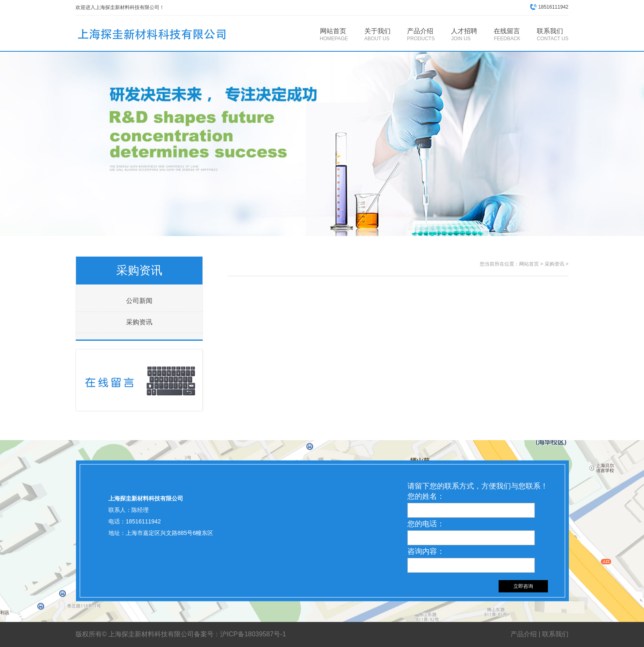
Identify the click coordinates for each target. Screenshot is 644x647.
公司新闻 (139, 301)
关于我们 (377, 34)
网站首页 (334, 34)
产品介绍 (421, 34)
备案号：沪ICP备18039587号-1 (241, 634)
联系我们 (553, 34)
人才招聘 (464, 34)
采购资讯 (139, 322)
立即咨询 (523, 586)
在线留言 (507, 34)
